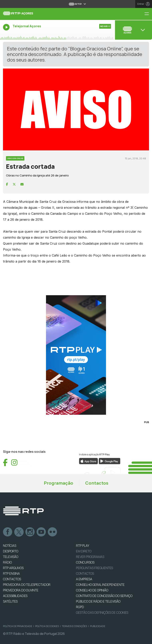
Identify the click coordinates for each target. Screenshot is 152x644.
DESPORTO (11, 551)
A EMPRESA (84, 579)
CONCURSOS (85, 562)
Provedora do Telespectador (27, 585)
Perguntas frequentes (94, 568)
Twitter (19, 532)
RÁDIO (7, 562)
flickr (53, 532)
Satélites (10, 601)
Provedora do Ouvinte (21, 590)
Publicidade (98, 626)
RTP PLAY (83, 546)
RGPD (80, 607)
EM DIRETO (84, 551)
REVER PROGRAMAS (90, 557)
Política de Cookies (47, 626)
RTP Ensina (11, 573)
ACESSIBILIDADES (15, 596)
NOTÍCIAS (10, 546)
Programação (58, 483)
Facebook (8, 532)
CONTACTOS (12, 579)
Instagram (30, 532)
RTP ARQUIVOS (13, 568)
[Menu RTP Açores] (148, 14)
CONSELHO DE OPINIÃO (92, 590)
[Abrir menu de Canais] (133, 30)
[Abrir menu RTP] (76, 4)
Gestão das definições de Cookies (102, 613)
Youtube (41, 532)
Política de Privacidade (18, 626)
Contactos (97, 483)
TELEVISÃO (11, 557)
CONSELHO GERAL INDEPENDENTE (100, 585)
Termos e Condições (74, 626)
